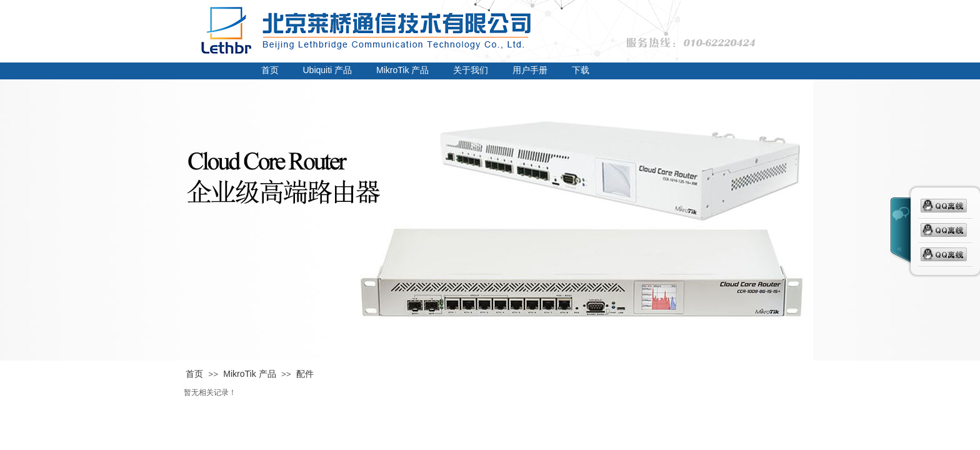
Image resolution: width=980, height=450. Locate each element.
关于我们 (471, 70)
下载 (581, 70)
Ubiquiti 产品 (328, 70)
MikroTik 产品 (402, 70)
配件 (305, 374)
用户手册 (530, 70)
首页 (270, 70)
